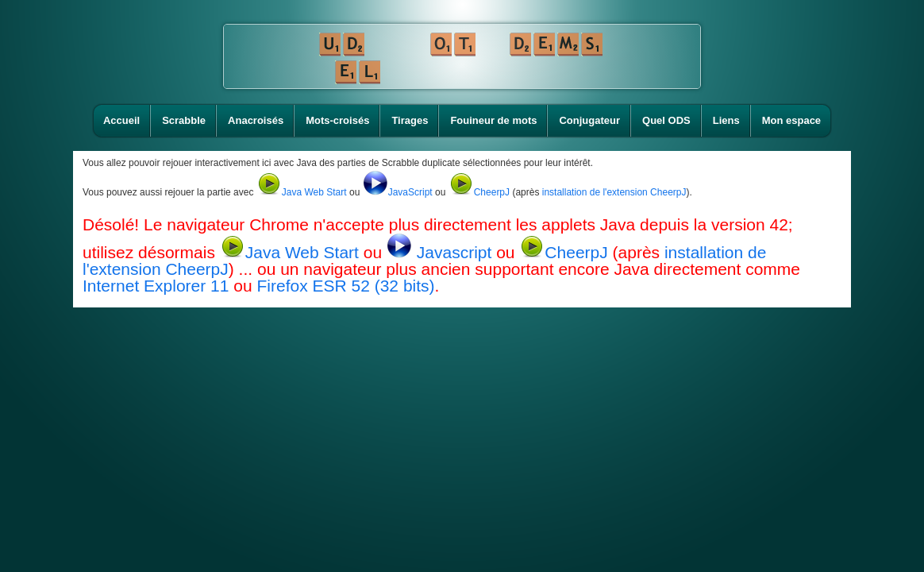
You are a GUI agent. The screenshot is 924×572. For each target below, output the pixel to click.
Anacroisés (256, 120)
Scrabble (184, 120)
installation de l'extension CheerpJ (614, 192)
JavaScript (398, 192)
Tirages (410, 120)
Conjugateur (589, 120)
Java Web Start (302, 192)
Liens (726, 120)
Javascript (441, 252)
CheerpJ (479, 192)
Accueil (121, 120)
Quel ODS (666, 120)
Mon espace (791, 120)
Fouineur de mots (493, 120)
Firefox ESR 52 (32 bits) (345, 286)
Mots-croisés (337, 120)
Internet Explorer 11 (156, 286)
